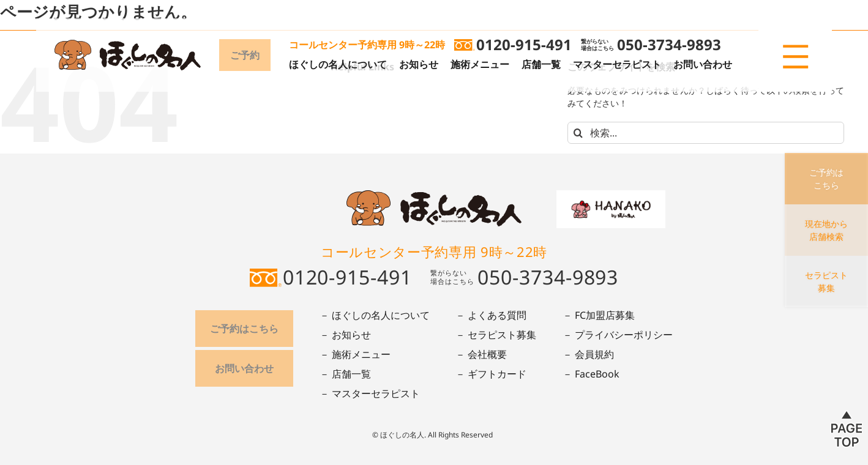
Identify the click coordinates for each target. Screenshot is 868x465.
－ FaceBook (591, 374)
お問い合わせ (703, 64)
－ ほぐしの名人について (375, 315)
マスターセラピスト (617, 64)
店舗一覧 (541, 64)
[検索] (578, 133)
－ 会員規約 (588, 354)
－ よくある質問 (491, 315)
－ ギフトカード (491, 374)
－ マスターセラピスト (370, 393)
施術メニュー (480, 64)
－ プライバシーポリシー (618, 335)
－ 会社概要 (481, 354)
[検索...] (706, 133)
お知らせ (419, 64)
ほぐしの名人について (338, 64)
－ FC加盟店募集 (599, 315)
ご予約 (245, 55)
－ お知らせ (345, 335)
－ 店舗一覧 (345, 374)
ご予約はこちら (244, 329)
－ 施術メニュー (355, 354)
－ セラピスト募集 (496, 335)
